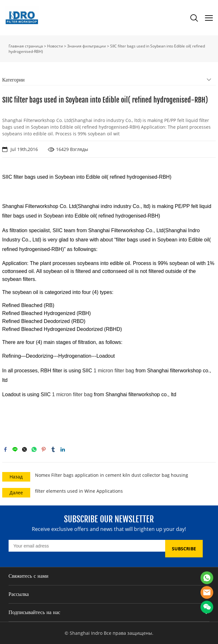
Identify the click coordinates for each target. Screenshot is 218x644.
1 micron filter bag (114, 371)
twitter (25, 449)
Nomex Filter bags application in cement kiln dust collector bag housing (112, 475)
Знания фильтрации (87, 46)
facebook (5, 449)
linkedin (63, 449)
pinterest (44, 449)
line (15, 449)
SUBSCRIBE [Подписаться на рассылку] (184, 549)
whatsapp (34, 449)
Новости (55, 46)
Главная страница (26, 46)
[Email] (87, 546)
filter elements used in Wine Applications (79, 491)
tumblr (53, 449)
